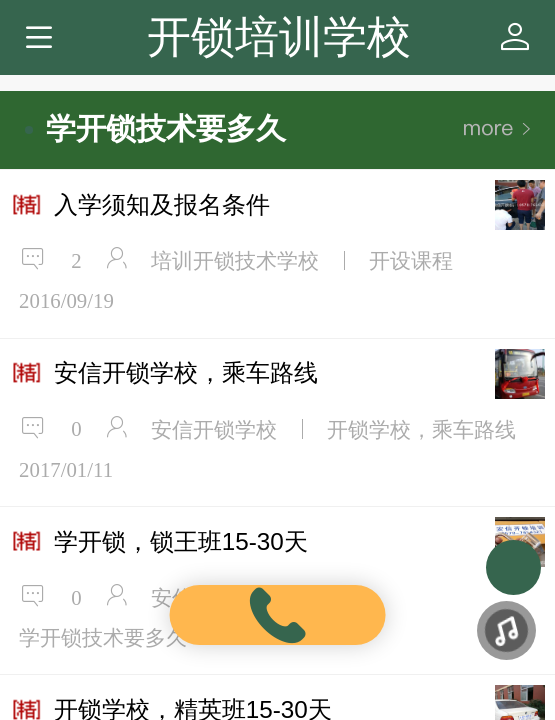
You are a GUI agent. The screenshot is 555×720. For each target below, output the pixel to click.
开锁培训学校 (279, 36)
